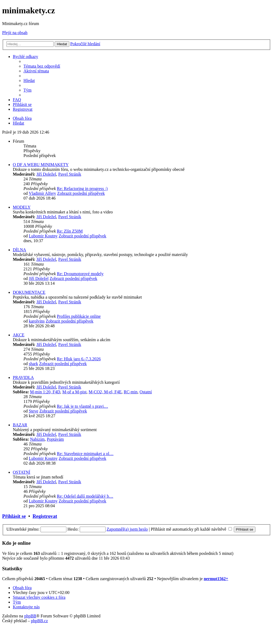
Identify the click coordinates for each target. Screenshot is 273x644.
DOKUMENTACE (29, 292)
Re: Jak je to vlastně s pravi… (82, 406)
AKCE (19, 335)
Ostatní (146, 392)
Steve (34, 411)
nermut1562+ (216, 579)
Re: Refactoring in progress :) (82, 189)
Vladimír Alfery (43, 193)
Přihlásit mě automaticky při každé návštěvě (191, 529)
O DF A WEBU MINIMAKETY (41, 165)
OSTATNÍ (21, 472)
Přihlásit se (14, 516)
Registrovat (45, 516)
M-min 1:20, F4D (45, 392)
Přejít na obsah (15, 33)
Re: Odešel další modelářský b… (85, 496)
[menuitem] (42, 66)
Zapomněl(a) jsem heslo (127, 529)
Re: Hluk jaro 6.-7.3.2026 (79, 359)
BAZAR (20, 425)
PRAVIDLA (23, 377)
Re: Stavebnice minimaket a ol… (85, 454)
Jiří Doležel (46, 174)
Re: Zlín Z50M (70, 231)
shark (33, 364)
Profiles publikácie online (79, 316)
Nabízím (37, 439)
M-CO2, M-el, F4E (105, 392)
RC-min (131, 392)
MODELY (22, 207)
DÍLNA (19, 250)
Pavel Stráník (70, 174)
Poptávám (55, 439)
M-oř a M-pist (75, 392)
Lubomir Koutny (43, 236)
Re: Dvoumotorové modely (80, 274)
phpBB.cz (39, 621)
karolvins (37, 321)
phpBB (30, 616)
